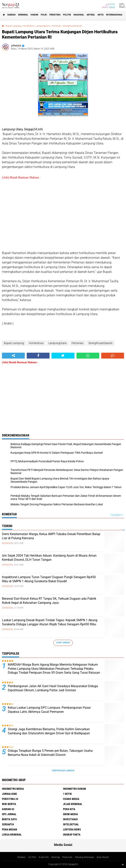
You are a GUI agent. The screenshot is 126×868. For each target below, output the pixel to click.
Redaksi (21, 857)
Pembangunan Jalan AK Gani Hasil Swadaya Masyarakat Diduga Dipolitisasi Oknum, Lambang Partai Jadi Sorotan (53, 688)
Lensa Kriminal (12, 835)
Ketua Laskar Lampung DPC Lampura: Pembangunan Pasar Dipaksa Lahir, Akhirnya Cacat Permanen (49, 710)
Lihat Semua (63, 643)
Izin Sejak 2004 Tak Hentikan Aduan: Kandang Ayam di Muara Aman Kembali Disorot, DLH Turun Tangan (49, 558)
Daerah (12, 15)
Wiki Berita (9, 804)
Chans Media (71, 799)
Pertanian (56, 26)
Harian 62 (8, 809)
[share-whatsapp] (88, 356)
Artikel (91, 15)
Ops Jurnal (9, 814)
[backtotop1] (123, 864)
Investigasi (70, 819)
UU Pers (32, 857)
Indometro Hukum (75, 789)
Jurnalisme (9, 794)
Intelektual (71, 824)
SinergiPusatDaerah (72, 26)
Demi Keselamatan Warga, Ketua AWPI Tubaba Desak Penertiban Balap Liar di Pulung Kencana (51, 536)
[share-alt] (13, 356)
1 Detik (67, 794)
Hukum (34, 15)
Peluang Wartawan (85, 857)
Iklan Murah (103, 857)
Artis (101, 15)
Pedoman (67, 857)
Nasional (79, 15)
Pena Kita (69, 809)
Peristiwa (55, 15)
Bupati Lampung (13, 26)
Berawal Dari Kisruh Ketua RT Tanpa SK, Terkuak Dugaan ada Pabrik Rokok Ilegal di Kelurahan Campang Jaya (49, 601)
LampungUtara (43, 26)
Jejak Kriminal (73, 804)
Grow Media (70, 814)
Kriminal (23, 15)
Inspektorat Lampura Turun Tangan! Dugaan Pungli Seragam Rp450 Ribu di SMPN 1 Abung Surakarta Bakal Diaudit (49, 579)
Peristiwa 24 (10, 799)
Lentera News (72, 829)
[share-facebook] (38, 356)
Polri (44, 15)
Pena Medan (10, 829)
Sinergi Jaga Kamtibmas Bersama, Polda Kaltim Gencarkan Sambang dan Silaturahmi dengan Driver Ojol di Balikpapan (49, 731)
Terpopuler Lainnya (63, 771)
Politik (67, 15)
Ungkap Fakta (72, 835)
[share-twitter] (63, 356)
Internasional (114, 15)
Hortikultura (29, 26)
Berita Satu (9, 819)
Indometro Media (13, 789)
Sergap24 (8, 824)
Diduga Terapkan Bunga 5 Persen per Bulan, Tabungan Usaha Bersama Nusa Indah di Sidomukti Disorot (50, 753)
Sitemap (56, 857)
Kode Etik (44, 857)
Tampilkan (116, 515)
